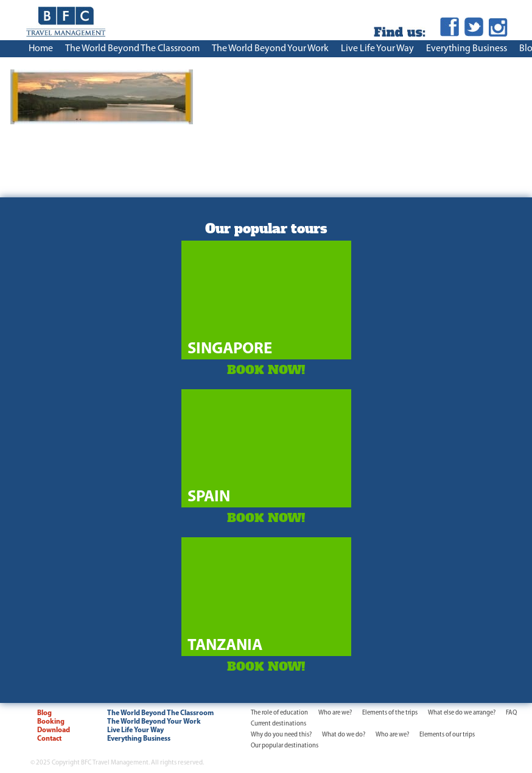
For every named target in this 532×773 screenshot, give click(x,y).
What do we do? (344, 735)
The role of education (279, 713)
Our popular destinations (285, 746)
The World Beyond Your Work (270, 49)
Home (41, 49)
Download (54, 730)
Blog (44, 713)
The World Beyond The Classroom (132, 49)
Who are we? (335, 713)
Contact (49, 739)
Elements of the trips (390, 713)
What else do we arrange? (462, 713)
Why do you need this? (281, 735)
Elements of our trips (447, 735)
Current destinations (278, 724)
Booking (51, 722)
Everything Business (467, 49)
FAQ (511, 713)
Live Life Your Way (377, 49)
